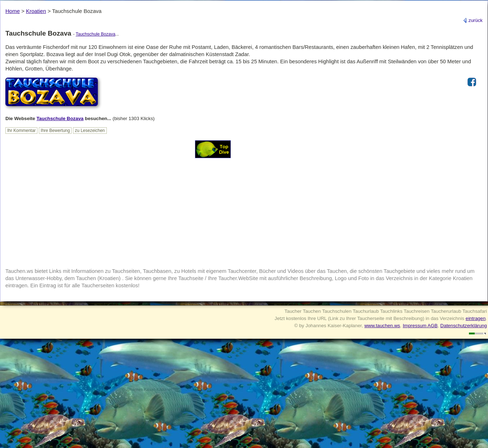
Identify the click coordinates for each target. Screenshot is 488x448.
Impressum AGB (420, 326)
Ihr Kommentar (21, 131)
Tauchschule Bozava (95, 34)
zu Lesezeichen (90, 131)
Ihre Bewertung (55, 131)
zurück (473, 20)
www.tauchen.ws (382, 326)
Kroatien (36, 11)
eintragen (476, 318)
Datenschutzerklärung (464, 326)
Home (13, 11)
